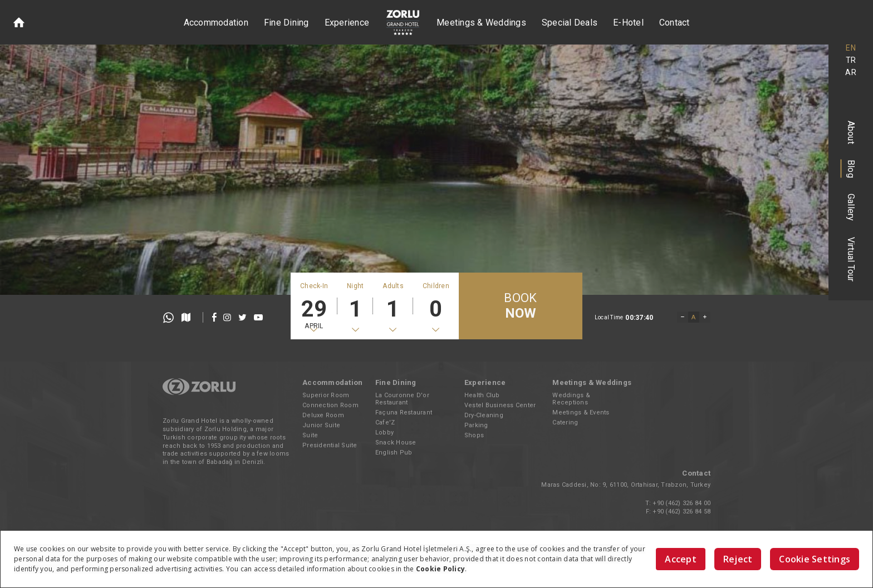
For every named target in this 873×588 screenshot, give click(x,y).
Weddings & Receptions (571, 399)
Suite (310, 435)
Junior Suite (321, 425)
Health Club (482, 395)
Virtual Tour (851, 260)
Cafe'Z (385, 423)
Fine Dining (286, 23)
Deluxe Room (323, 415)
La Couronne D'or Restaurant (402, 399)
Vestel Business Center (500, 405)
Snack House (396, 443)
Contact (675, 23)
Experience (347, 23)
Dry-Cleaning (484, 415)
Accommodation (216, 23)
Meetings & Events (581, 412)
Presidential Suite (330, 445)
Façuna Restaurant (404, 412)
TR (851, 60)
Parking (476, 425)
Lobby (384, 433)
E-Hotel (628, 23)
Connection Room (330, 405)
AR (851, 72)
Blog (851, 169)
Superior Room (326, 395)
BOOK (520, 306)
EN (851, 48)
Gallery (851, 207)
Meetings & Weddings (481, 23)
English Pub (394, 453)
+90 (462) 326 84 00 (681, 503)
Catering (565, 423)
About (851, 132)
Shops (474, 435)
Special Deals (570, 23)
